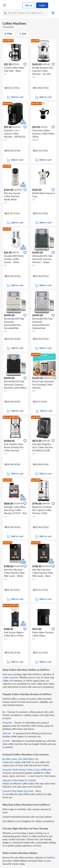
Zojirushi (7, 733)
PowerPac (7, 723)
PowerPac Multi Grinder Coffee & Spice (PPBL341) (27, 770)
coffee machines (10, 677)
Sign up (29, 5)
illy (4, 712)
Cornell (6, 741)
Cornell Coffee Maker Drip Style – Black (22, 791)
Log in (42, 5)
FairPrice (51, 858)
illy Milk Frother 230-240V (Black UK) (20, 759)
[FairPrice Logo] (14, 5)
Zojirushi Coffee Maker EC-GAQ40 (19, 780)
